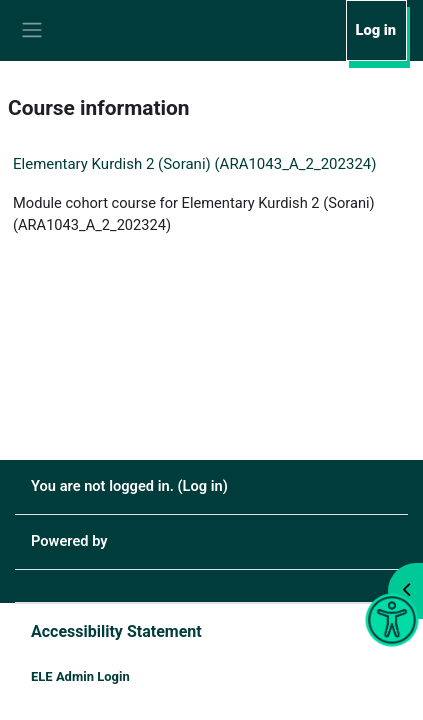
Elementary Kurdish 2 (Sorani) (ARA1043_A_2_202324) (194, 164)
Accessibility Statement (116, 631)
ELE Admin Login (80, 676)
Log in (375, 30)
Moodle (135, 541)
